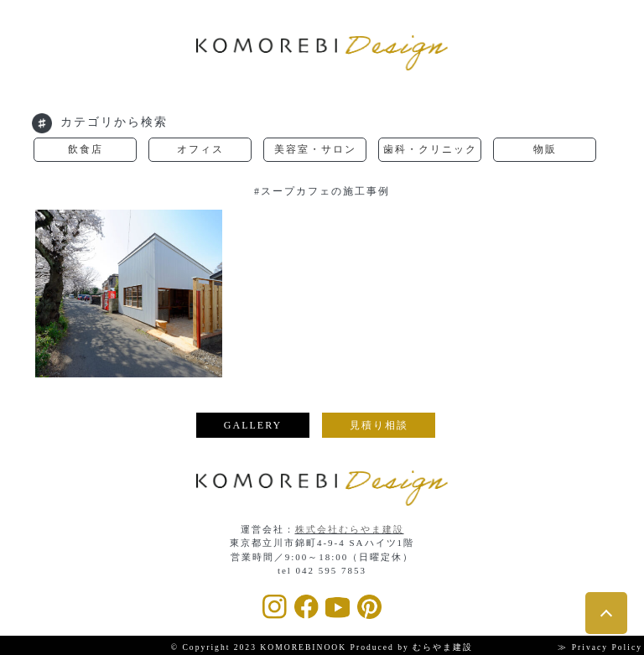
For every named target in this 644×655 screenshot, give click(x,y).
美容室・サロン (315, 149)
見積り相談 (379, 425)
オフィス (200, 149)
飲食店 (86, 149)
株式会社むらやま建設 (350, 529)
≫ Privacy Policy (600, 647)
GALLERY (253, 425)
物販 (545, 149)
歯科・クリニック (430, 149)
